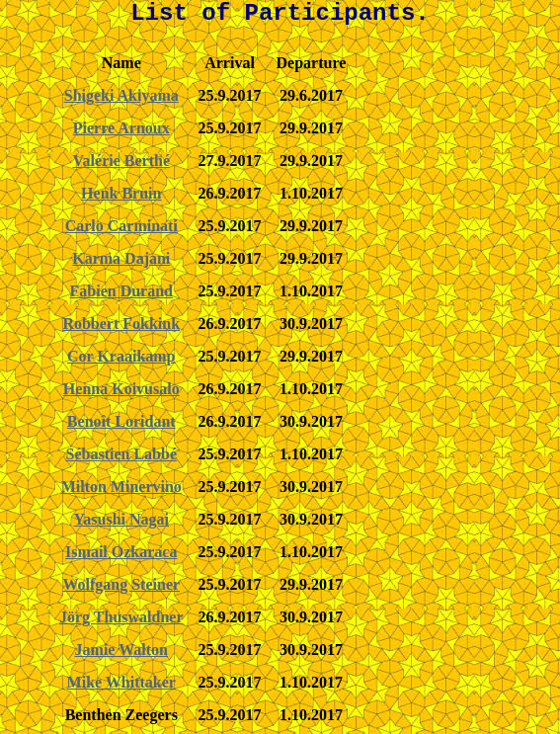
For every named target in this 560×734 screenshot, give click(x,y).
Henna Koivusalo (121, 389)
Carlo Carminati (121, 226)
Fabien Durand (121, 291)
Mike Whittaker (121, 682)
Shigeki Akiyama (121, 95)
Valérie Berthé (121, 161)
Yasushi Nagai (121, 519)
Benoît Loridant (121, 421)
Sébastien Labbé (121, 454)
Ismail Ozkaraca (121, 552)
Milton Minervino (121, 487)
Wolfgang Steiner (121, 584)
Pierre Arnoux (121, 128)
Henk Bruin (121, 193)
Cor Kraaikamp (121, 356)
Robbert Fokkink (121, 324)
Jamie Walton (121, 650)
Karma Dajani (121, 258)
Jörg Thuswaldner (121, 617)
